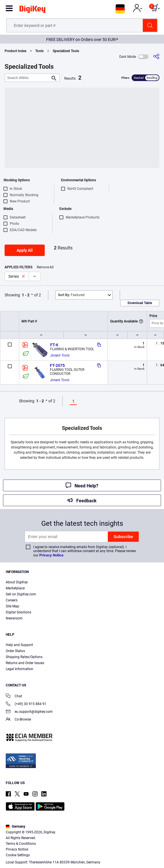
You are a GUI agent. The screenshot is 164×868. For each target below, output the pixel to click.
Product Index (15, 51)
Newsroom (14, 618)
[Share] (156, 57)
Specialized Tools (66, 51)
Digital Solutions (18, 612)
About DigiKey (17, 582)
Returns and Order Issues (25, 663)
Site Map (12, 606)
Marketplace (15, 588)
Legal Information (19, 669)
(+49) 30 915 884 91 (26, 704)
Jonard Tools (60, 355)
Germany (15, 826)
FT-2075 (57, 365)
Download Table (140, 303)
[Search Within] (28, 78)
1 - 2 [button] (26, 295)
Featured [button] (71, 295)
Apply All (25, 250)
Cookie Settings (18, 855)
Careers (12, 600)
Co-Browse (18, 720)
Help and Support (19, 645)
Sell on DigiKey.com (21, 594)
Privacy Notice (51, 555)
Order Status (15, 651)
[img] (32, 10)
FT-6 (54, 345)
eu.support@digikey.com (29, 712)
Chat (14, 697)
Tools (39, 51)
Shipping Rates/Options (24, 657)
